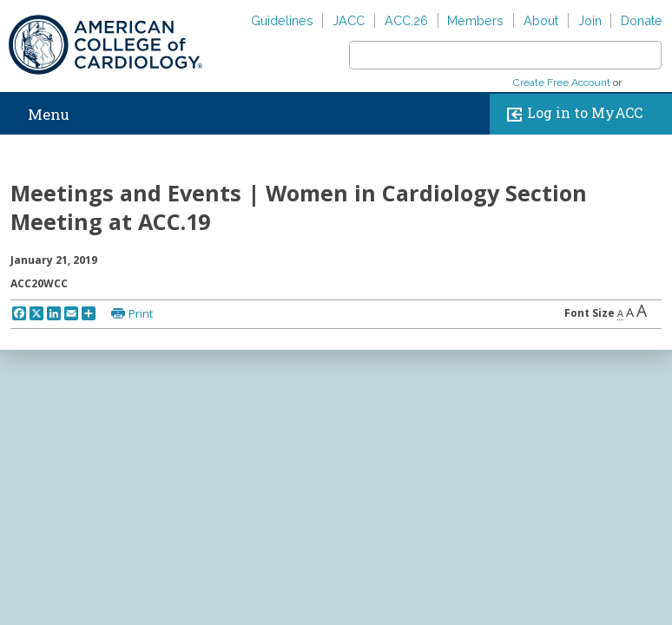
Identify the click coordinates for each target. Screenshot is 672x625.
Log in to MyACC (571, 114)
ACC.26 (406, 20)
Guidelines (282, 20)
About (541, 20)
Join (590, 20)
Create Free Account (562, 82)
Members (475, 20)
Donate (642, 20)
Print (141, 313)
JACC (349, 20)
